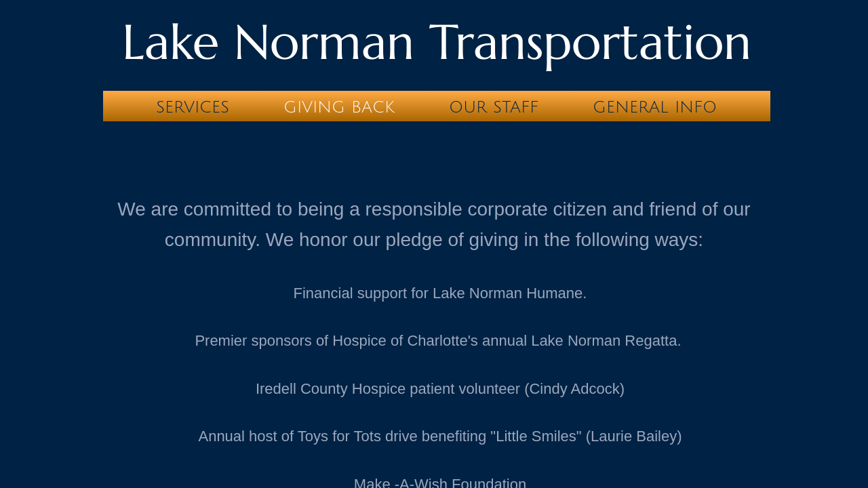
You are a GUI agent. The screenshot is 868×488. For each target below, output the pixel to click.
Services (193, 107)
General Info (655, 107)
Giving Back (339, 107)
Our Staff (494, 107)
